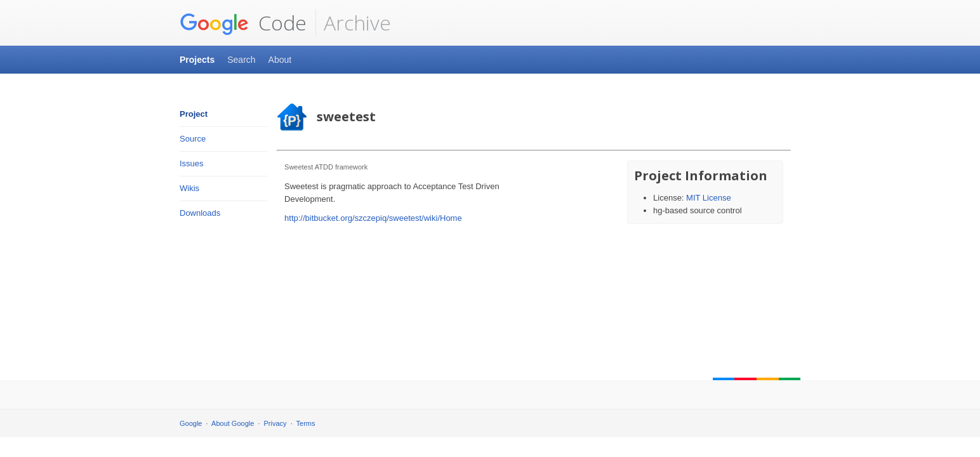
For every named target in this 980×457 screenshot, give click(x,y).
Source (193, 139)
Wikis (189, 188)
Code (243, 23)
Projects (197, 60)
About (280, 60)
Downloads (200, 213)
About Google (233, 423)
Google (191, 423)
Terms (306, 423)
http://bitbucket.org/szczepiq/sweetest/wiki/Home (373, 218)
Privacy (275, 423)
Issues (192, 163)
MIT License (709, 198)
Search (241, 60)
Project (194, 114)
